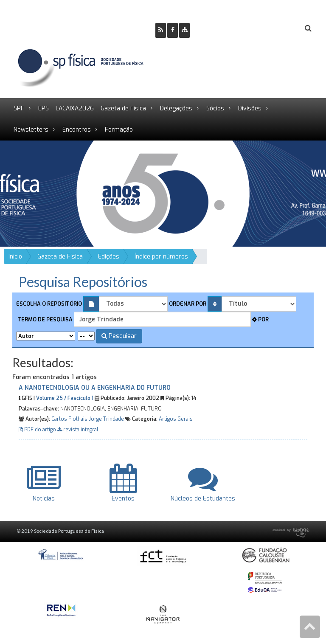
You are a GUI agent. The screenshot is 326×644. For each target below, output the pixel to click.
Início (15, 257)
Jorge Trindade (106, 419)
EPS (44, 108)
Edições (109, 257)
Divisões (250, 108)
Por (260, 319)
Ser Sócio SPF (225, 29)
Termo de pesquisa (44, 319)
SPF (19, 108)
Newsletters (31, 130)
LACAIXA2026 (75, 108)
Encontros (77, 130)
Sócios (215, 108)
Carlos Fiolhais (69, 419)
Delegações (176, 108)
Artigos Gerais (176, 419)
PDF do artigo (38, 430)
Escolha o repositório (49, 304)
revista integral (78, 430)
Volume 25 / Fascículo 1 (65, 398)
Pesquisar (119, 336)
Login (274, 29)
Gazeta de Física (123, 108)
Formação (119, 130)
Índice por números (161, 257)
